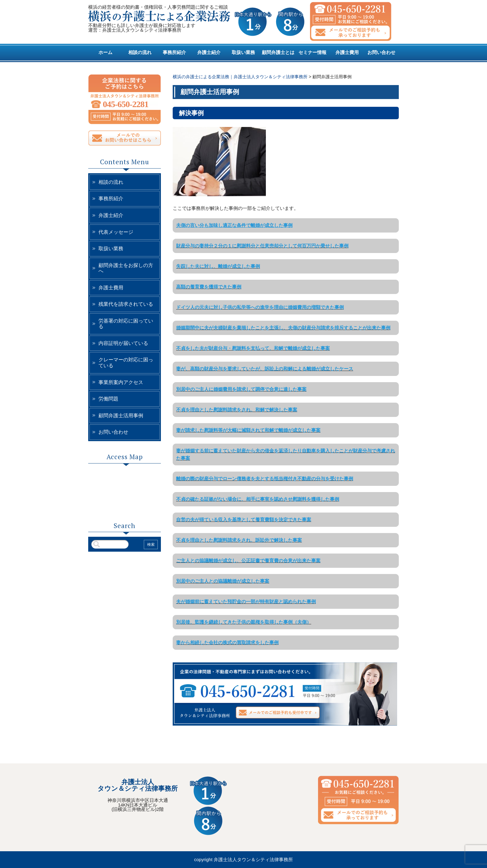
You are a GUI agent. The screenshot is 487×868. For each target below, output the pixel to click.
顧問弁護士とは (278, 52)
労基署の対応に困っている (126, 324)
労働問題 (108, 399)
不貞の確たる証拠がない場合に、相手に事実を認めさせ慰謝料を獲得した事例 (258, 499)
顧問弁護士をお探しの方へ (126, 268)
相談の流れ (140, 52)
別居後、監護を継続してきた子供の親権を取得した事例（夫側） (244, 622)
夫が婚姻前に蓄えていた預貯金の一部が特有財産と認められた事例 (246, 601)
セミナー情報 (312, 52)
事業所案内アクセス (121, 382)
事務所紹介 (174, 52)
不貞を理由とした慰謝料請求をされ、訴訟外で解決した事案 (239, 540)
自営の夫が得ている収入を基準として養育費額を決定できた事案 (244, 520)
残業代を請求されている (126, 304)
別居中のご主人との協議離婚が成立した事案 (223, 581)
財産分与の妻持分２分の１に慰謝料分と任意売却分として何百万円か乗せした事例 (262, 246)
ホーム (105, 52)
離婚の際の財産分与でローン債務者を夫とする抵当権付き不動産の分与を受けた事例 (265, 479)
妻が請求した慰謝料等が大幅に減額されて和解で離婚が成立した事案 (248, 430)
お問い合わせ (381, 52)
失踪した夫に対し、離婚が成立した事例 (218, 266)
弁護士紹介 (209, 52)
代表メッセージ (116, 232)
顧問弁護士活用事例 (121, 416)
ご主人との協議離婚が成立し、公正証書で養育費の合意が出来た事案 (248, 561)
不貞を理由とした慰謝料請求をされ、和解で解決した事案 (237, 410)
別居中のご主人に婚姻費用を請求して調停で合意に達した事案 (241, 389)
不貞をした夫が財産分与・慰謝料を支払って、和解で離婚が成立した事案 (253, 348)
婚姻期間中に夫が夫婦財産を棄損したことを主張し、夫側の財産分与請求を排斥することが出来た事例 (283, 328)
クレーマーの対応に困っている (126, 363)
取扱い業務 (243, 52)
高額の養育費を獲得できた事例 (209, 287)
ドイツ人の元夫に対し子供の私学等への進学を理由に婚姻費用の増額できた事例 (260, 307)
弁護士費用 (347, 52)
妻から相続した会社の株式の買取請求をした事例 (227, 642)
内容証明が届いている (123, 343)
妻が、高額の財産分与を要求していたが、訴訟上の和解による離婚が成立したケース (265, 369)
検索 (151, 545)
